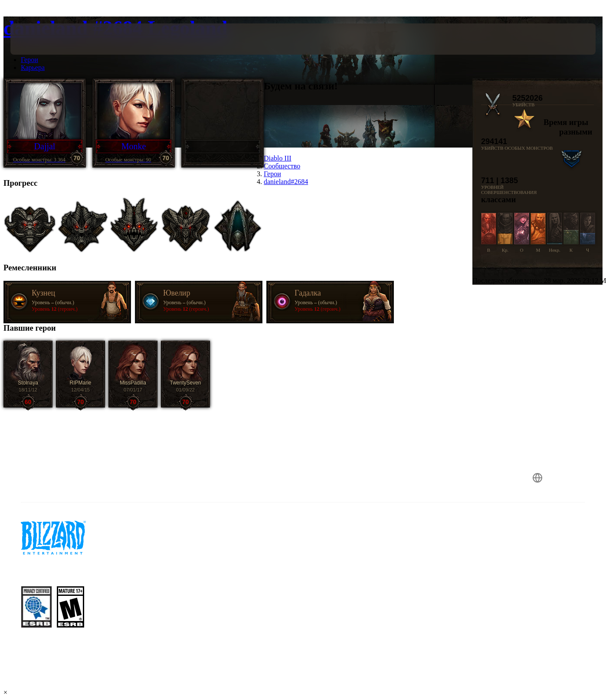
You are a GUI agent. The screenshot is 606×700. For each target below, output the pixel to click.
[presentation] (37, 39)
